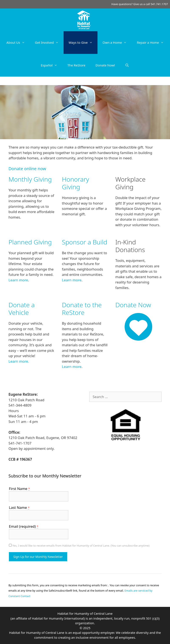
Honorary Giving (75, 183)
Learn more (18, 280)
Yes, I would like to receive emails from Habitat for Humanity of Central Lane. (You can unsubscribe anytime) (81, 546)
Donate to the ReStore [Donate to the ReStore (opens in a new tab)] (82, 309)
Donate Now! (105, 65)
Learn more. (19, 361)
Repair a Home (153, 43)
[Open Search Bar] (127, 65)
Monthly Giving (30, 179)
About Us (18, 43)
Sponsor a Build (85, 242)
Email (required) (24, 526)
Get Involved (49, 43)
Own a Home (117, 43)
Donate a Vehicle (22, 309)
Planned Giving (30, 242)
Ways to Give (83, 43)
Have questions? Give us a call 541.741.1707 (140, 4)
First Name (19, 489)
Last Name (19, 507)
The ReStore (76, 65)
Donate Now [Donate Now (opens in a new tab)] (133, 305)
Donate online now (27, 169)
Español (51, 65)
